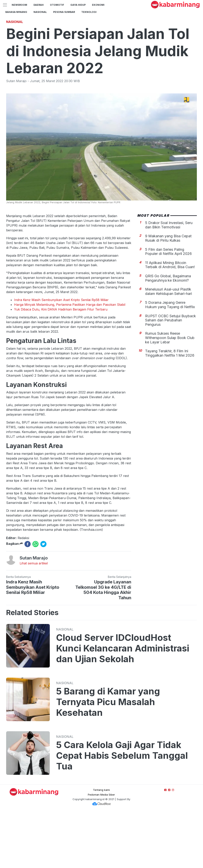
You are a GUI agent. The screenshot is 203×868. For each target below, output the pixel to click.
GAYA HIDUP (78, 5)
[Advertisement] (101, 45)
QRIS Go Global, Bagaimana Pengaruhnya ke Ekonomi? (168, 334)
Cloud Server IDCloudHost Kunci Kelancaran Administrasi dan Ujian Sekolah (123, 704)
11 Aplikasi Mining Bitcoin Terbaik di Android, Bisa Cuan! (170, 320)
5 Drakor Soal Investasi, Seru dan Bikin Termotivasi (169, 280)
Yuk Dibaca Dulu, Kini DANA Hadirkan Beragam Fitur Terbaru (61, 365)
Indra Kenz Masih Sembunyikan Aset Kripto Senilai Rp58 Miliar (61, 355)
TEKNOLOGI (89, 12)
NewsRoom (19, 5)
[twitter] (43, 599)
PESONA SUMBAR (64, 12)
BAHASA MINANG (16, 12)
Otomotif (57, 5)
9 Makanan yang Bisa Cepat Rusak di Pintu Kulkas (168, 294)
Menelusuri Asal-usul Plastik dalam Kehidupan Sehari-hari (169, 347)
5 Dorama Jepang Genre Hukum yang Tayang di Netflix (170, 360)
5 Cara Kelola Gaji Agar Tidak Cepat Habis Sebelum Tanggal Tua (122, 811)
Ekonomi (98, 5)
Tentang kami (101, 845)
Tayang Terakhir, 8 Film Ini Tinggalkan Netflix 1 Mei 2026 (170, 409)
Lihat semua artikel (34, 619)
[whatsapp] (35, 599)
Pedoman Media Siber (101, 850)
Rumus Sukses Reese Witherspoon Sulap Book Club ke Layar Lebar (170, 393)
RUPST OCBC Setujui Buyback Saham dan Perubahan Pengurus (170, 376)
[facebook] (28, 599)
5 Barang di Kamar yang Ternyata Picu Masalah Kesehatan (108, 757)
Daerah (39, 5)
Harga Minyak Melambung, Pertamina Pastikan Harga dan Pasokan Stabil (70, 360)
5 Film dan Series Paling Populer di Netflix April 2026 (168, 307)
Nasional (40, 12)
